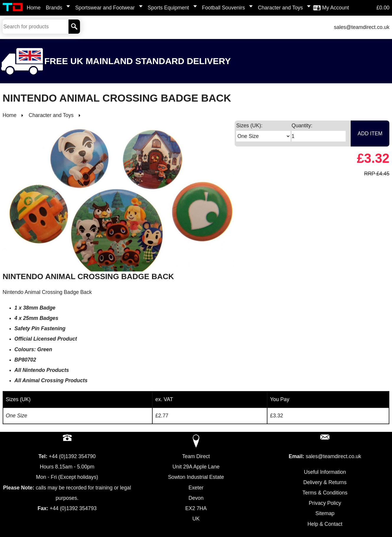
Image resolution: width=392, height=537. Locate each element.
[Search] (74, 27)
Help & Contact (325, 524)
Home (34, 8)
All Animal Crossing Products (51, 380)
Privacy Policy (325, 503)
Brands (54, 8)
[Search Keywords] (36, 27)
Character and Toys (280, 8)
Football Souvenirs (223, 8)
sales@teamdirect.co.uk (362, 27)
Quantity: (302, 126)
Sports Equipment (168, 8)
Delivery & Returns (325, 482)
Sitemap (325, 513)
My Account (335, 8)
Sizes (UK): (249, 126)
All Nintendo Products (42, 370)
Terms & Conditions (325, 493)
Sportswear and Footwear (105, 8)
